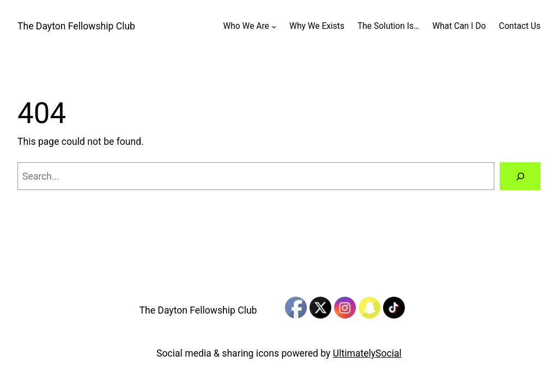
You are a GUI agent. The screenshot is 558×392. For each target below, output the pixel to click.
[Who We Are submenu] (274, 26)
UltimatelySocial (367, 353)
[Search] (520, 176)
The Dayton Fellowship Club (76, 26)
